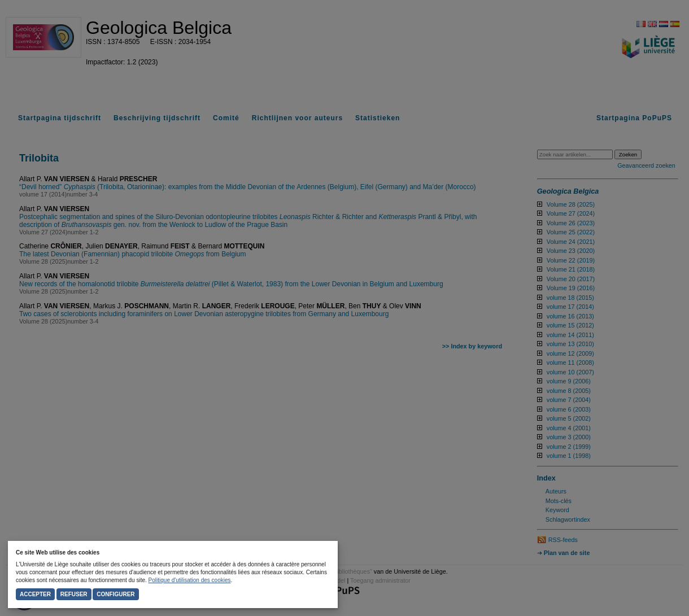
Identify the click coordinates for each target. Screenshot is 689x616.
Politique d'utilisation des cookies (190, 580)
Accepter (35, 594)
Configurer (115, 594)
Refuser (74, 594)
